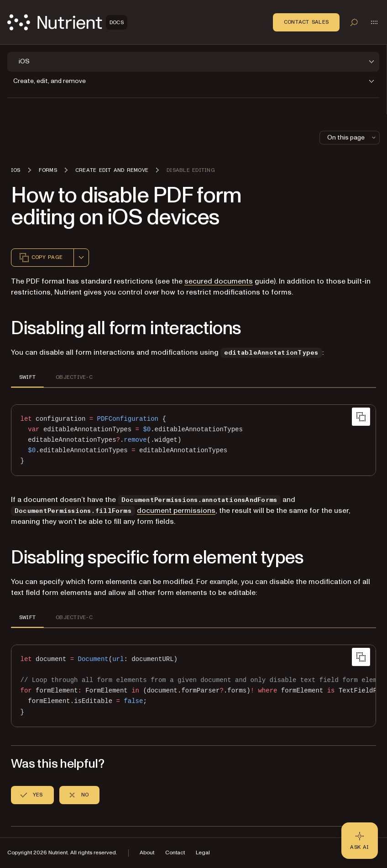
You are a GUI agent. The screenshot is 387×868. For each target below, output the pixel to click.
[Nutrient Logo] (67, 22)
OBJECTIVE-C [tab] (74, 377)
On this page (352, 137)
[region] (193, 686)
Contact (175, 853)
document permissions (176, 511)
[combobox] (81, 258)
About (147, 853)
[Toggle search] (354, 22)
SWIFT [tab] (27, 377)
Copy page (41, 258)
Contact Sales (306, 22)
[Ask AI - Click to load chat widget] (360, 841)
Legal (203, 853)
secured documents (219, 281)
